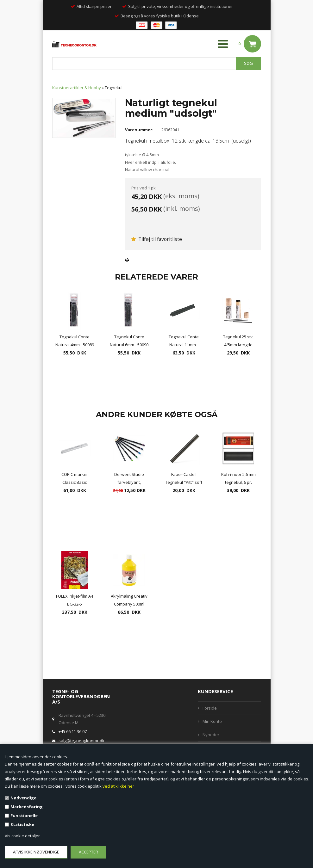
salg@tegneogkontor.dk (81, 741)
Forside (210, 708)
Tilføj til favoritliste (157, 239)
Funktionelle (24, 816)
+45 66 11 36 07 (73, 731)
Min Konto (212, 721)
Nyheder (211, 735)
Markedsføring (27, 807)
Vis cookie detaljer (22, 836)
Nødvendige (23, 798)
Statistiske (22, 824)
